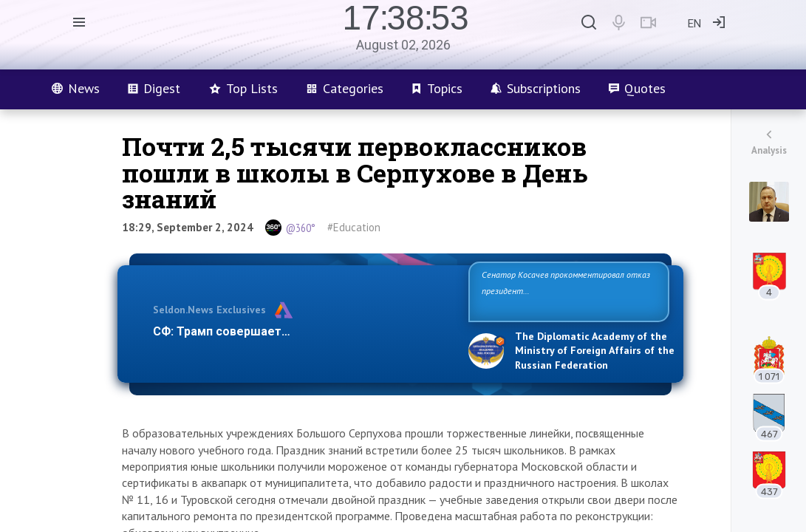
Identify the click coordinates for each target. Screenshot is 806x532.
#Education (354, 227)
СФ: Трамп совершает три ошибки (253, 331)
